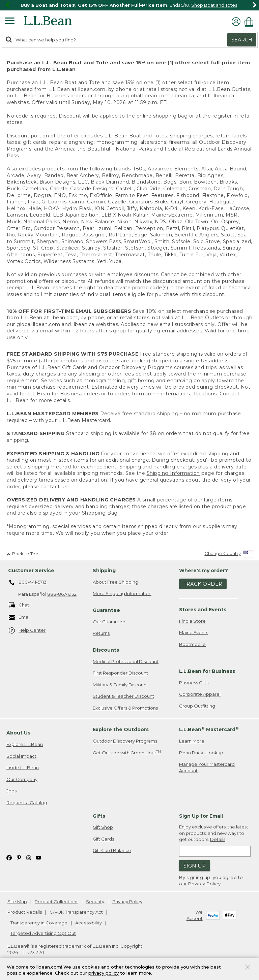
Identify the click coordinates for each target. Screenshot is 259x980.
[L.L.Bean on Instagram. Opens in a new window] (29, 857)
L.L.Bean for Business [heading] (207, 671)
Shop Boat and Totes (214, 5)
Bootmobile (192, 644)
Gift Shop (103, 827)
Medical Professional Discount (126, 661)
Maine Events (194, 632)
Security (95, 902)
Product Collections (56, 902)
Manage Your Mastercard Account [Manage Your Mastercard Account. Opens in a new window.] (207, 767)
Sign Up (195, 866)
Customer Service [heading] (31, 570)
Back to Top (22, 554)
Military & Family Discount (120, 685)
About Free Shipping (116, 582)
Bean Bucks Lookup (201, 753)
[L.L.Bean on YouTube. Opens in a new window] (38, 857)
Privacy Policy (204, 884)
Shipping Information (173, 473)
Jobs (11, 791)
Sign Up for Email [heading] (201, 816)
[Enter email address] (215, 851)
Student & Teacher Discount (123, 696)
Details (218, 839)
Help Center (27, 631)
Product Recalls (25, 912)
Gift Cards (103, 839)
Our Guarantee (109, 622)
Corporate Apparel (200, 694)
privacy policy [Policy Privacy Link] (104, 973)
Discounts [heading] (106, 650)
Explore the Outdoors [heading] (121, 729)
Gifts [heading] (99, 816)
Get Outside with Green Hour (127, 753)
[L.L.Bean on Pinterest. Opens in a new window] (19, 857)
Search (242, 40)
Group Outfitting (197, 706)
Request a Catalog (27, 803)
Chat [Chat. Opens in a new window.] (19, 605)
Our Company (22, 779)
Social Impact (21, 756)
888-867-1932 (62, 594)
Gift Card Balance (112, 850)
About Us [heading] (18, 733)
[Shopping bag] (251, 22)
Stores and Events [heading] (203, 610)
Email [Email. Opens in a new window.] (20, 617)
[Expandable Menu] (10, 22)
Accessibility (89, 923)
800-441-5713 (28, 583)
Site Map (17, 902)
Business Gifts (194, 683)
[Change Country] (229, 555)
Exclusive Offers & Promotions (125, 708)
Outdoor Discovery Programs (125, 741)
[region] (129, 5)
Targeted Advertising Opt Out (43, 933)
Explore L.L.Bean (25, 744)
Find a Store (192, 621)
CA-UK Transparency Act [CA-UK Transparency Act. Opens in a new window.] (76, 912)
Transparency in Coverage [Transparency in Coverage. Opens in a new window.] (39, 923)
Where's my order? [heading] (204, 570)
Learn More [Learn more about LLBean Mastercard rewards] (192, 741)
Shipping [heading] (104, 570)
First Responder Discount (120, 673)
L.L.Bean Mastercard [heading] (209, 729)
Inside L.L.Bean (23, 767)
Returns (101, 633)
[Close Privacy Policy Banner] (248, 968)
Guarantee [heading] (106, 610)
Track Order (203, 584)
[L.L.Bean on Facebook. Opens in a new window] (9, 857)
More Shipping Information (122, 593)
